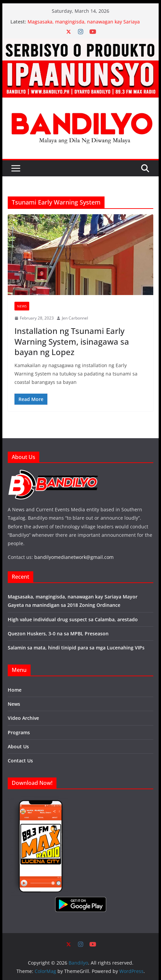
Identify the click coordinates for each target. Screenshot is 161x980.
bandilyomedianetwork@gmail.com (74, 557)
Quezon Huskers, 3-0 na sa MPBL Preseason (58, 633)
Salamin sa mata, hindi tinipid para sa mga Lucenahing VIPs (76, 648)
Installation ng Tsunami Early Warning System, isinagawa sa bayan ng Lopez (72, 341)
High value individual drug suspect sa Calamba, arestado (73, 619)
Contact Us (20, 761)
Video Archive (23, 718)
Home (15, 690)
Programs (19, 732)
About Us (18, 746)
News (22, 306)
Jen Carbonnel (75, 318)
